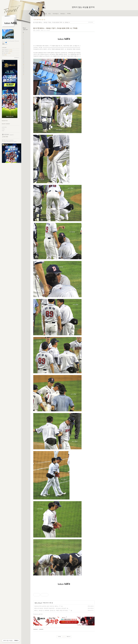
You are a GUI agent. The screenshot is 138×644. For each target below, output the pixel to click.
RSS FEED (5, 137)
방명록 (69, 14)
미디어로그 (56, 14)
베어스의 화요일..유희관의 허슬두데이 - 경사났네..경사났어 (50, 608)
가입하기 (12, 135)
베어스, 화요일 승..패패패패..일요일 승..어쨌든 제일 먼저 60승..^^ (52, 610)
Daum (5, 141)
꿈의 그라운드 (7, 51)
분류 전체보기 (7, 50)
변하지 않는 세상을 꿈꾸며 (83, 7)
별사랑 (4, 140)
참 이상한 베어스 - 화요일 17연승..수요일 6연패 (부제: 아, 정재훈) (51, 22)
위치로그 (63, 14)
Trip (4, 55)
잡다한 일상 (6, 53)
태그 (50, 14)
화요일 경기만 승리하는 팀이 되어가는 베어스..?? (47, 606)
